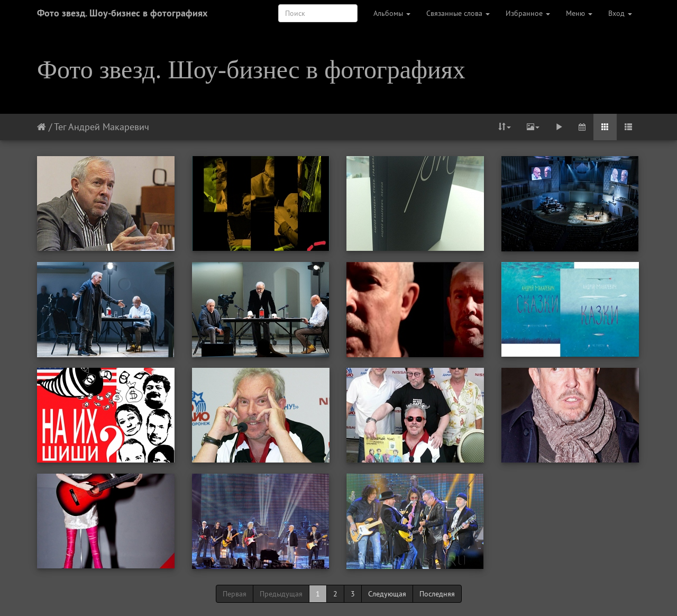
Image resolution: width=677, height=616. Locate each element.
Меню (579, 13)
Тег (60, 127)
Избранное (528, 13)
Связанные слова (458, 13)
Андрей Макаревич (109, 127)
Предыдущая (281, 594)
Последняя (437, 594)
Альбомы (392, 13)
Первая (235, 594)
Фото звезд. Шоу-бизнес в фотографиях (122, 13)
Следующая (387, 594)
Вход (620, 13)
